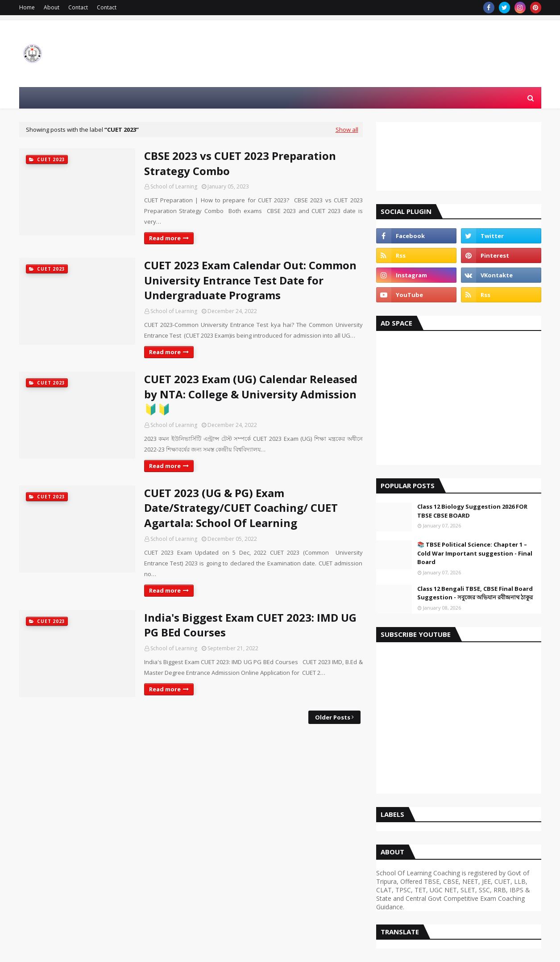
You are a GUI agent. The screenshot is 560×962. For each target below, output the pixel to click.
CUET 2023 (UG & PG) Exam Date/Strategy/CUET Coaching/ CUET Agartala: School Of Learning (241, 508)
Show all (347, 130)
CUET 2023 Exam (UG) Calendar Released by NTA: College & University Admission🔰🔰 (251, 394)
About (52, 7)
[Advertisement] (459, 402)
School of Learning (174, 186)
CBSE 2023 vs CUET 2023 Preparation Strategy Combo (240, 163)
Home (27, 7)
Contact (78, 7)
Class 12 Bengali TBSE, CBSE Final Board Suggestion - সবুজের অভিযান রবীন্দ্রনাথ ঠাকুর (475, 593)
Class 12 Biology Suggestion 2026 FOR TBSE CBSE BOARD (472, 511)
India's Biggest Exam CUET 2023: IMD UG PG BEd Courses (250, 625)
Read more (165, 238)
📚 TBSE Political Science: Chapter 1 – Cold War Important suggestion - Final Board (475, 553)
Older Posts (333, 717)
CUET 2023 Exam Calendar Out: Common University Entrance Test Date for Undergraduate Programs (250, 280)
